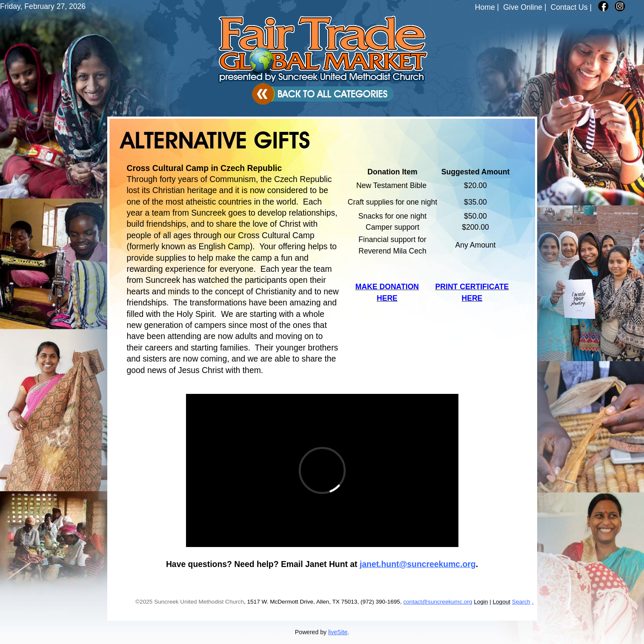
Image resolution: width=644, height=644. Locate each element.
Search (521, 602)
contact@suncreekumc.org (438, 602)
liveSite (338, 632)
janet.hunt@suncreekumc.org (418, 564)
